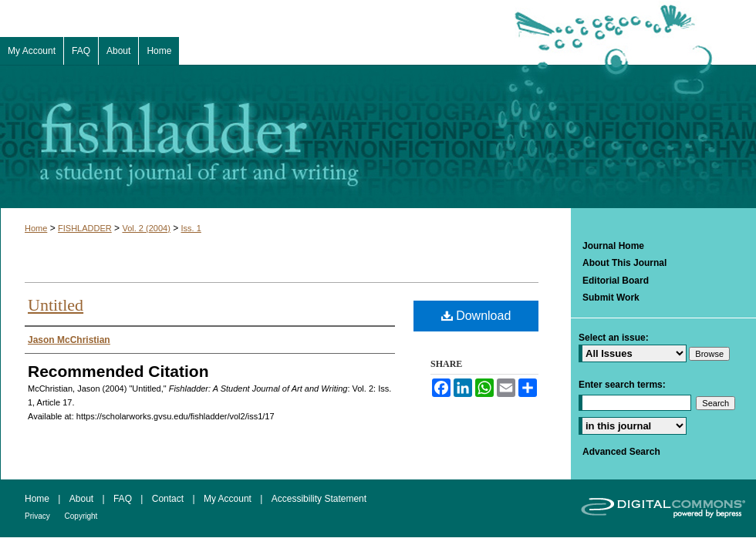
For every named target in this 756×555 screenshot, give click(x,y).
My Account (229, 499)
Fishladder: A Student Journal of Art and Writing (378, 136)
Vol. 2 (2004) (146, 228)
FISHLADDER (85, 228)
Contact (169, 499)
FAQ (124, 499)
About (83, 499)
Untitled (56, 305)
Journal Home (613, 246)
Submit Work (611, 298)
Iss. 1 (191, 228)
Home (36, 228)
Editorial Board (616, 281)
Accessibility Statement (319, 499)
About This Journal (624, 263)
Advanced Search (621, 452)
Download (476, 316)
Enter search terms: (622, 385)
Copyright (81, 516)
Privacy (39, 516)
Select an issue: (614, 338)
